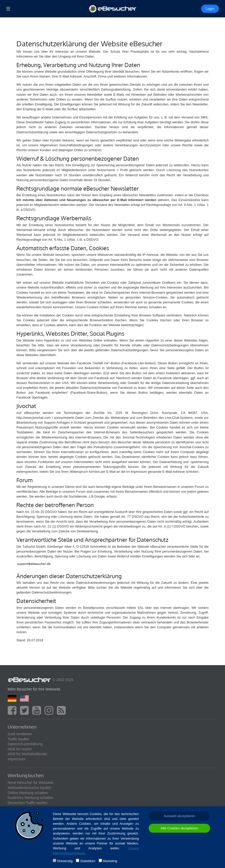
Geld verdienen (20, 734)
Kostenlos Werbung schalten (30, 798)
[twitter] (26, 713)
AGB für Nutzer (20, 749)
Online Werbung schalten (28, 793)
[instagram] (50, 713)
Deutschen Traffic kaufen (28, 803)
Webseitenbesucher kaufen (29, 788)
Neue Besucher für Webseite (31, 783)
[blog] (63, 713)
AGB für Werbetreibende (27, 754)
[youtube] (38, 713)
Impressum (17, 759)
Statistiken (88, 861)
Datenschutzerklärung (25, 744)
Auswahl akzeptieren (179, 816)
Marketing (110, 861)
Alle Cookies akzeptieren (180, 828)
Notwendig (65, 861)
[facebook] (13, 713)
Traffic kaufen (18, 739)
